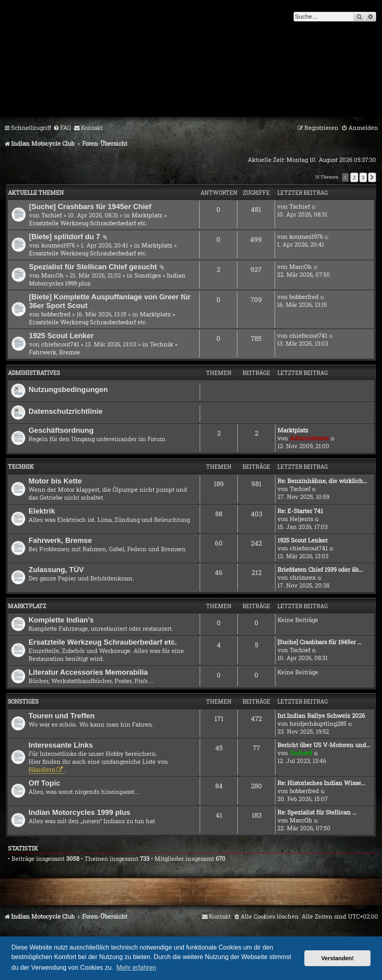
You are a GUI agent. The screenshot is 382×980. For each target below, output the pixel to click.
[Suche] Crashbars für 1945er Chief (90, 206)
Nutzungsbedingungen (68, 389)
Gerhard (301, 753)
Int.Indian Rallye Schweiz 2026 (321, 715)
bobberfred (56, 314)
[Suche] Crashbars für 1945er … (319, 642)
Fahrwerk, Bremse (54, 352)
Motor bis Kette (55, 481)
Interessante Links (61, 745)
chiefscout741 (60, 344)
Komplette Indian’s (61, 620)
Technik (161, 344)
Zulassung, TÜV (56, 570)
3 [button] (363, 177)
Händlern (42, 769)
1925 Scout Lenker (61, 336)
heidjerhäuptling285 (318, 723)
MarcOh (53, 275)
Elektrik (42, 511)
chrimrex (303, 577)
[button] (372, 177)
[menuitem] (62, 128)
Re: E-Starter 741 (300, 511)
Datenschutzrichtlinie (66, 411)
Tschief (52, 215)
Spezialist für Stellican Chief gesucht (93, 267)
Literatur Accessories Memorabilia (88, 672)
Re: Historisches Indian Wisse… (321, 783)
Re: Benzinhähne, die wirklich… (322, 481)
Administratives (34, 373)
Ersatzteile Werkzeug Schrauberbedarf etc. (88, 223)
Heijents (301, 519)
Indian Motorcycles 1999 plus (79, 812)
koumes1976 (58, 245)
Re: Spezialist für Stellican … (317, 812)
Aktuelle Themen (36, 193)
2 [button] (354, 177)
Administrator (309, 438)
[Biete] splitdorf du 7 (65, 237)
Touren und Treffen (62, 716)
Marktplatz (147, 215)
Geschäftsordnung (61, 430)
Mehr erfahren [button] (136, 968)
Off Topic (44, 783)
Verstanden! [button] (338, 958)
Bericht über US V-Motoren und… (324, 745)
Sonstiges (148, 275)
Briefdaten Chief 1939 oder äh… (320, 569)
